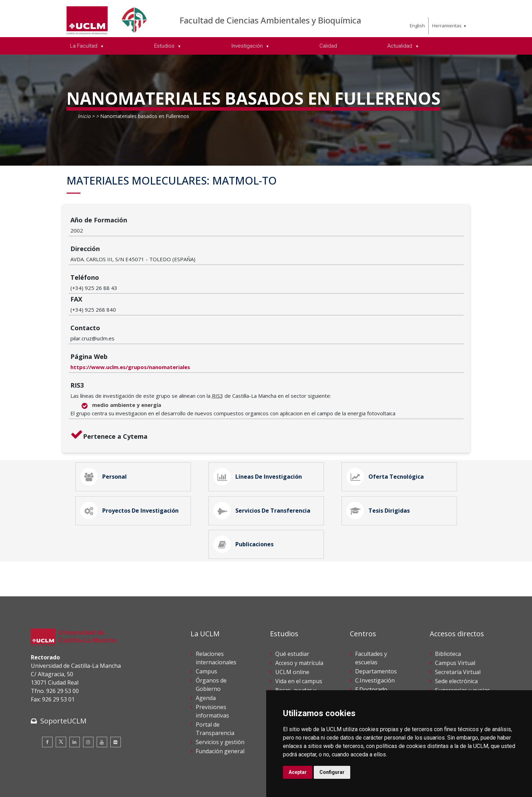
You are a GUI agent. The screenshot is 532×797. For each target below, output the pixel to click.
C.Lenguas (369, 658)
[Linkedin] (75, 684)
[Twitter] (61, 684)
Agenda (206, 640)
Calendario (289, 650)
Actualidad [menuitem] (400, 46)
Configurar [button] (332, 772)
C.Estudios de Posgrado (372, 645)
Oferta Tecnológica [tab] (388, 405)
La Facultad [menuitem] (84, 46)
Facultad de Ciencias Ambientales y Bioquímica (270, 20)
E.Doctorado (371, 631)
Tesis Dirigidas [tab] (381, 444)
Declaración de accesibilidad (63, 786)
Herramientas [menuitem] (447, 26)
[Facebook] (47, 684)
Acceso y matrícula (299, 605)
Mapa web (112, 786)
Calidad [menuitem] (328, 46)
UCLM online (292, 614)
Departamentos (376, 613)
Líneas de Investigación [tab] (260, 405)
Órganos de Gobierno (211, 626)
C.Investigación (375, 622)
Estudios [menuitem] (165, 46)
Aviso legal (43, 779)
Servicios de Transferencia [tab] (264, 444)
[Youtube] (102, 684)
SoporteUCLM (63, 663)
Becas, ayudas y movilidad (296, 636)
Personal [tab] (106, 405)
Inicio (84, 116)
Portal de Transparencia (215, 671)
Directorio (448, 685)
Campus (206, 613)
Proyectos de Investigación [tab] (132, 444)
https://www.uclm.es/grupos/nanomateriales (196, 293)
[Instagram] (88, 684)
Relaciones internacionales (216, 600)
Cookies (70, 779)
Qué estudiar (292, 596)
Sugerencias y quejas (462, 632)
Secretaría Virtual (458, 614)
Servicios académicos (303, 659)
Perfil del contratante (463, 659)
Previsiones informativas (212, 653)
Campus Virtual (455, 605)
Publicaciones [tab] (246, 484)
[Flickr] (116, 684)
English (417, 26)
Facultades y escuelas (371, 600)
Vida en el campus (299, 623)
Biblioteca (448, 596)
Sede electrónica (456, 623)
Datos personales (105, 779)
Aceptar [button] (298, 772)
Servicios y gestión (220, 684)
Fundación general (220, 693)
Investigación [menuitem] (248, 46)
